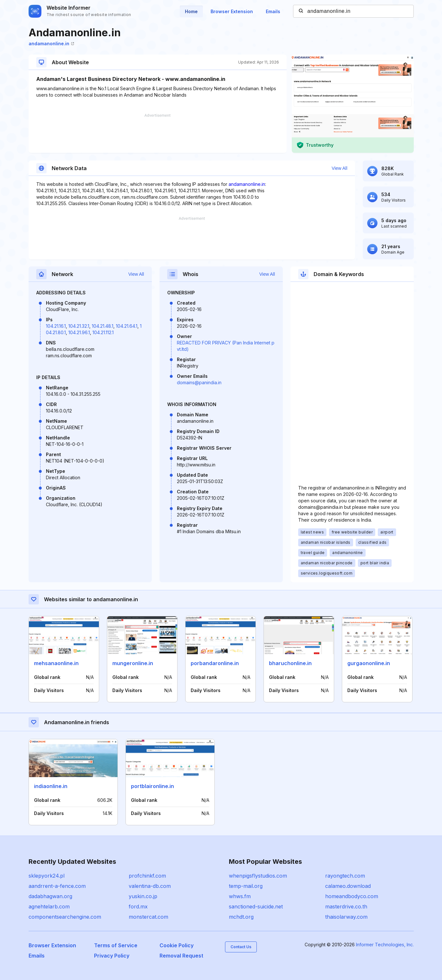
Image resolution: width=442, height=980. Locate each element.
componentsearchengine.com (65, 917)
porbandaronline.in (215, 663)
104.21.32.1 (79, 326)
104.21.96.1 (79, 332)
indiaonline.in (51, 786)
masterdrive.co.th (346, 906)
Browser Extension (232, 11)
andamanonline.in (51, 43)
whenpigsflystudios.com (258, 876)
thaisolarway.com (346, 917)
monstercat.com (148, 917)
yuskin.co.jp (143, 896)
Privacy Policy (112, 956)
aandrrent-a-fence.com (57, 886)
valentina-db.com (150, 886)
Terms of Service (116, 945)
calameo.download (348, 886)
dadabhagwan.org (50, 896)
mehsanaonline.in (56, 663)
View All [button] (339, 168)
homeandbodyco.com (352, 896)
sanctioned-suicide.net (256, 906)
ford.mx (138, 906)
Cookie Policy (177, 945)
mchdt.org (241, 917)
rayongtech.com (345, 876)
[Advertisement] (158, 133)
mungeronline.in (133, 663)
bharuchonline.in (290, 663)
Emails (273, 11)
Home (191, 11)
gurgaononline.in (369, 663)
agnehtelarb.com (49, 906)
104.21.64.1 (127, 326)
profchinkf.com (147, 876)
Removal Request (181, 956)
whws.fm (240, 896)
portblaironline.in (152, 786)
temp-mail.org (246, 886)
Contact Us (241, 947)
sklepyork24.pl (47, 876)
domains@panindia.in (199, 382)
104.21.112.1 (103, 332)
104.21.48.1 (103, 326)
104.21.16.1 (56, 326)
